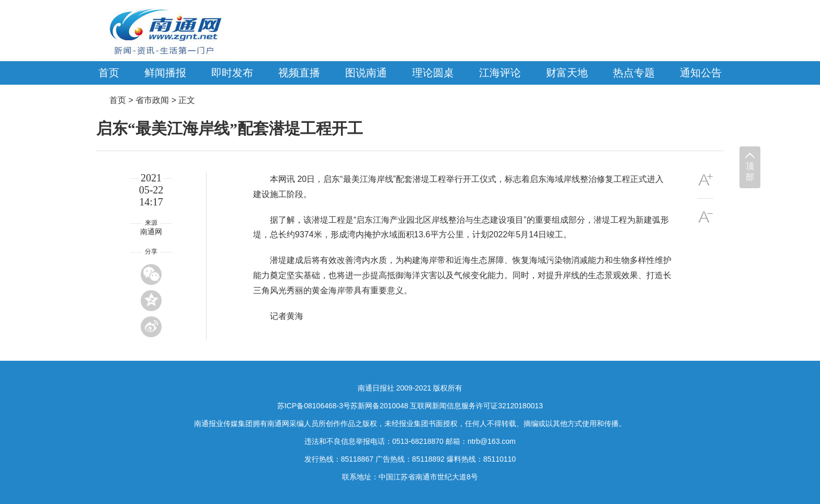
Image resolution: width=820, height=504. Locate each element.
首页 (109, 73)
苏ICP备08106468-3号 (314, 406)
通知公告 (701, 73)
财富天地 (567, 73)
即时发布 (232, 73)
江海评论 (500, 73)
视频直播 (299, 73)
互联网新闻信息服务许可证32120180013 (476, 406)
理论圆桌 (433, 73)
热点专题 (634, 73)
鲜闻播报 (165, 73)
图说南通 (366, 73)
